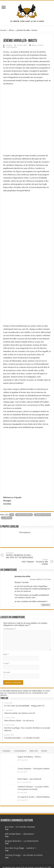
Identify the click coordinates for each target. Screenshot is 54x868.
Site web (7, 672)
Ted (7, 829)
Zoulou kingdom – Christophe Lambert (34, 769)
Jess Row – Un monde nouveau (20, 827)
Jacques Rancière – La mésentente (22, 841)
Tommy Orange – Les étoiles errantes (24, 855)
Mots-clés (34, 751)
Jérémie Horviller (43, 515)
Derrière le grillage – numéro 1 (20, 848)
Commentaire (10, 629)
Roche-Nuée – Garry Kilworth (29, 779)
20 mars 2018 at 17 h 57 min (40, 579)
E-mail (6, 663)
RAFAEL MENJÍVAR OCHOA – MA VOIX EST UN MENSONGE (21, 555)
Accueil (3, 30)
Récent (44, 751)
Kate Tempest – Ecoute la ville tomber (33, 562)
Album (11, 30)
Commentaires (20, 751)
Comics (41, 45)
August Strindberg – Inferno (29, 757)
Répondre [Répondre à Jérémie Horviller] (46, 605)
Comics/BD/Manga (24, 515)
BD (12, 515)
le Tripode (7, 518)
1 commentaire (12, 47)
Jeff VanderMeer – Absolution (19, 834)
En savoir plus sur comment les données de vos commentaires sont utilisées (25, 693)
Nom (6, 654)
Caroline (9, 45)
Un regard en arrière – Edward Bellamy (34, 797)
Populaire (7, 751)
